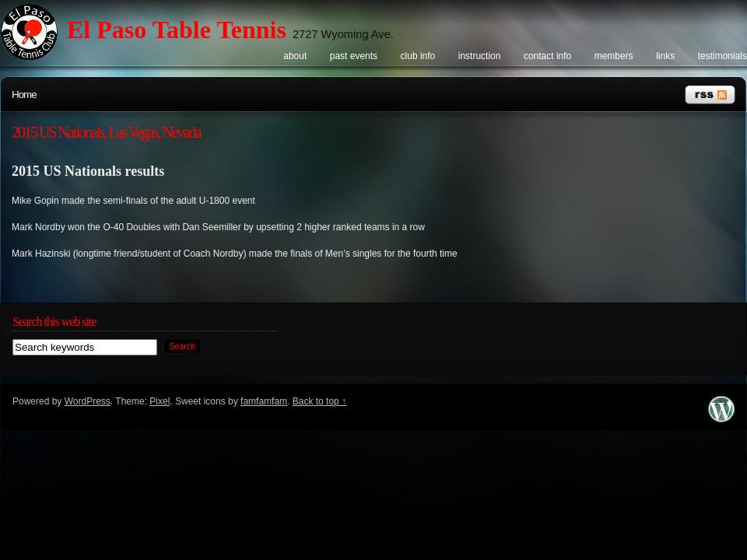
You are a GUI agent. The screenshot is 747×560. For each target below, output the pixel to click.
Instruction (480, 56)
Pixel (160, 401)
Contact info (547, 56)
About (295, 56)
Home (24, 94)
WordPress (88, 401)
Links (665, 56)
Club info (418, 56)
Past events (354, 56)
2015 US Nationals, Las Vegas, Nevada (106, 132)
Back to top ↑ (319, 401)
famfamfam (264, 401)
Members (614, 56)
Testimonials (722, 56)
